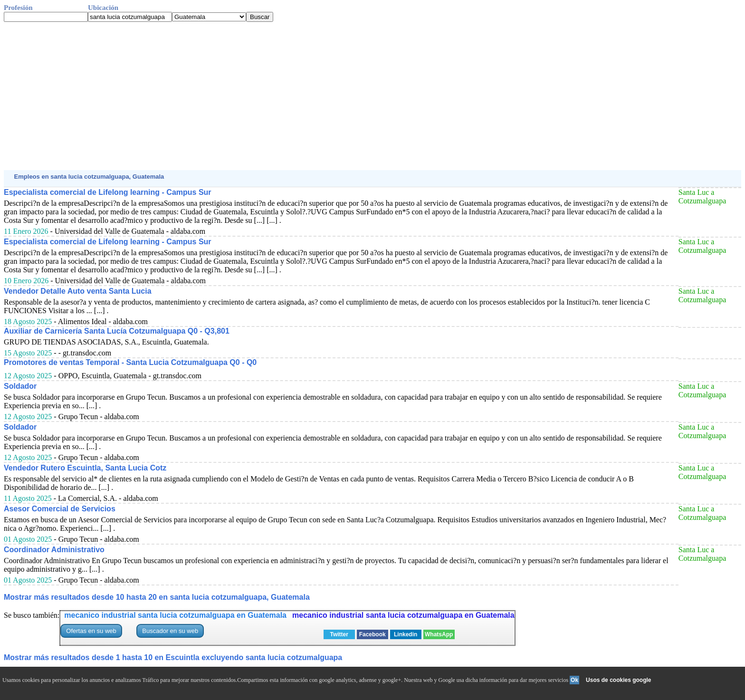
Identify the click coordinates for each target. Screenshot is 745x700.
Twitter (339, 634)
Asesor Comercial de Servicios (60, 509)
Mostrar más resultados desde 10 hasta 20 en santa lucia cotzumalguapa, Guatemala (157, 597)
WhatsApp (439, 634)
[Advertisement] (289, 96)
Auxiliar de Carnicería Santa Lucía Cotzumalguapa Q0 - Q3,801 (117, 331)
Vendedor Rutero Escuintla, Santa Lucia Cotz (85, 468)
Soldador (20, 386)
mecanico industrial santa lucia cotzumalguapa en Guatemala (175, 615)
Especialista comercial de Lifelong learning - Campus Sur (108, 192)
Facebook (372, 634)
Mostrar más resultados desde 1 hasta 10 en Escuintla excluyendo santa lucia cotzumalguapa (173, 657)
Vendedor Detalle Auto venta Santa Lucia (78, 291)
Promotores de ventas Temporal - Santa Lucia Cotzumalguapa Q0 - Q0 (130, 362)
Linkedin (406, 634)
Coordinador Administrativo (54, 550)
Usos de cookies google (618, 680)
